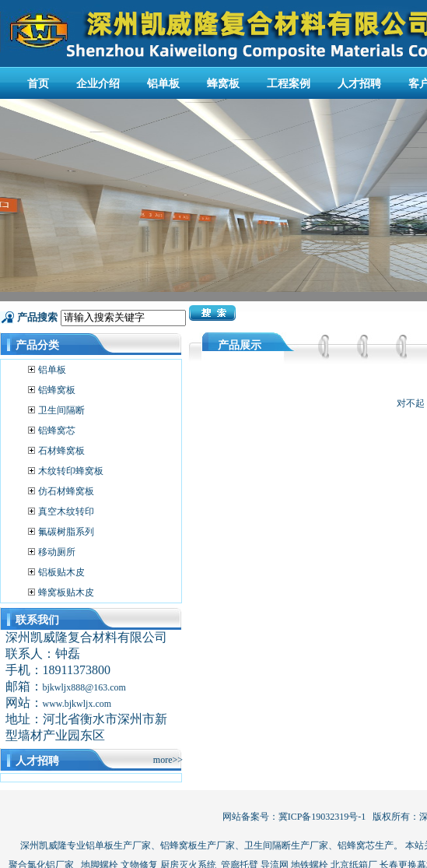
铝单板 (163, 84)
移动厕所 (57, 552)
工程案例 (289, 84)
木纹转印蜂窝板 (71, 471)
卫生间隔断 (61, 410)
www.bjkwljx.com (77, 704)
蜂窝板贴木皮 (66, 592)
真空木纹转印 (66, 511)
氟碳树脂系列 (66, 532)
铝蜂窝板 (57, 390)
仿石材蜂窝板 (66, 491)
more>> (168, 760)
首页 (38, 84)
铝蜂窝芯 (57, 430)
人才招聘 (359, 84)
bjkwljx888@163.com (84, 687)
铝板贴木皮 (61, 572)
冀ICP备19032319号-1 (322, 817)
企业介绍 (98, 84)
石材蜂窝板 (61, 451)
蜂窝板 (223, 84)
